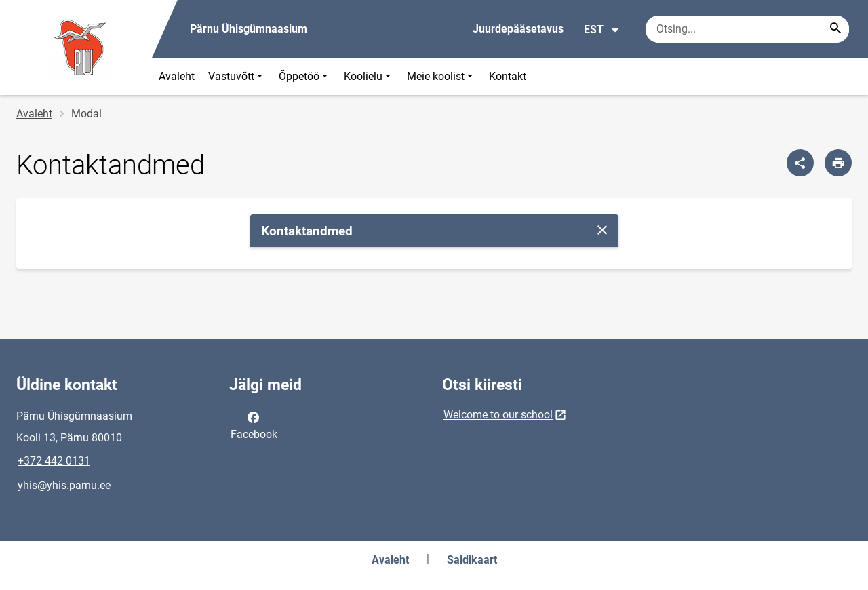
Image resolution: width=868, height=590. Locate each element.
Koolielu (369, 76)
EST (602, 30)
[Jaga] (800, 163)
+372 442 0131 (54, 461)
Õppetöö (304, 76)
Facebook (254, 425)
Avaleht (177, 76)
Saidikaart (472, 560)
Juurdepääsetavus (518, 29)
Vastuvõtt (237, 76)
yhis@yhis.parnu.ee (64, 485)
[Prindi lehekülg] (838, 163)
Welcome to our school (498, 415)
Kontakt (508, 76)
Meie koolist (441, 76)
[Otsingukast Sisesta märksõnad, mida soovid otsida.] (747, 29)
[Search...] (835, 29)
